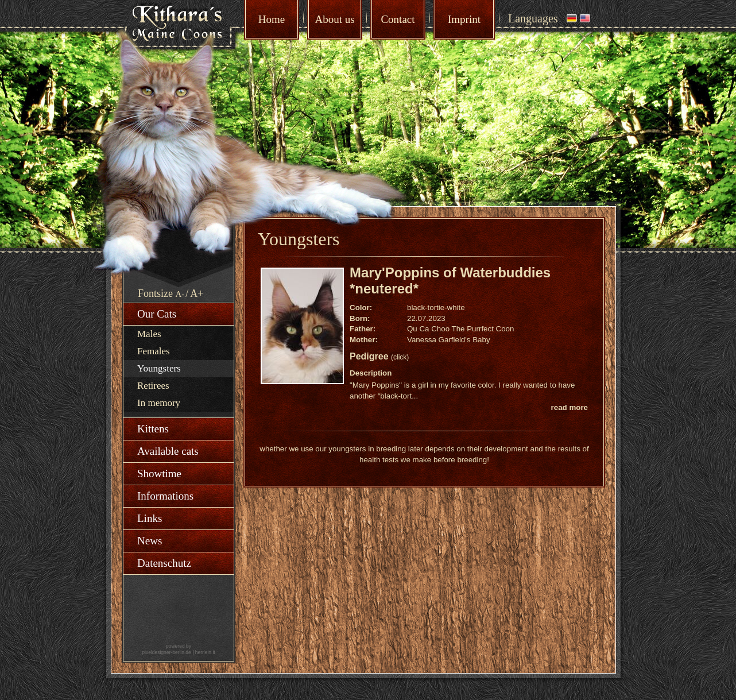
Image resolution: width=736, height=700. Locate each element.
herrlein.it (205, 652)
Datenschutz (164, 563)
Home (272, 19)
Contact (398, 19)
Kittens (153, 429)
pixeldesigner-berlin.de (166, 652)
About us (334, 19)
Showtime (159, 473)
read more (570, 407)
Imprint (464, 19)
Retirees (153, 386)
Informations (165, 496)
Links (150, 518)
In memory (159, 403)
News (150, 541)
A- (180, 294)
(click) (400, 357)
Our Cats (157, 314)
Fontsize (155, 293)
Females (154, 351)
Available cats (168, 451)
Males (149, 334)
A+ (197, 293)
